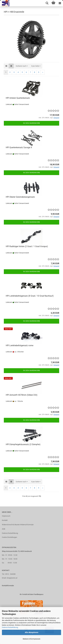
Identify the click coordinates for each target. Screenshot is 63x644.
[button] (6, 66)
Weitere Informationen (31, 639)
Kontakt (5, 520)
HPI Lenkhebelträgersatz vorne (20, 345)
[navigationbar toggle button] (60, 3)
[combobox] (22, 66)
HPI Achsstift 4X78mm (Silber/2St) (22, 395)
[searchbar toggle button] (47, 3)
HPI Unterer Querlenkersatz (18, 98)
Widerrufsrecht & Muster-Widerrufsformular (18, 525)
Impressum (6, 516)
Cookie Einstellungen (9, 537)
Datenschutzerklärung (10, 627)
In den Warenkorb (31, 123)
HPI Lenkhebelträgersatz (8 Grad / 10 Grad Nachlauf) (30, 296)
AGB (4, 529)
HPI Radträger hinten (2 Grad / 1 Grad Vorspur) (27, 246)
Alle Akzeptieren (32, 632)
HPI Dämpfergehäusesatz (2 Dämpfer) (23, 444)
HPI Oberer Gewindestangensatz (20, 197)
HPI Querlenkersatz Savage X (19, 147)
